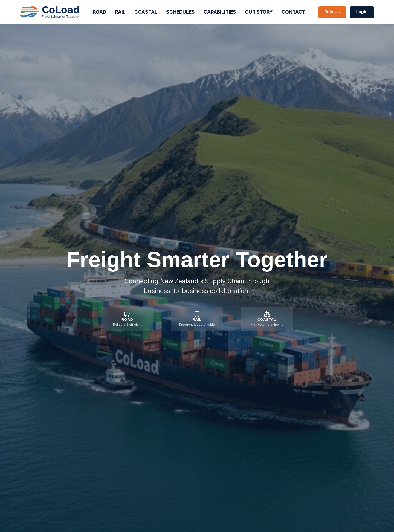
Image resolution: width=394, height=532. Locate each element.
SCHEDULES (180, 12)
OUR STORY (259, 12)
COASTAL (146, 12)
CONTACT (293, 12)
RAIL (120, 12)
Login (362, 12)
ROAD (99, 12)
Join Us (332, 12)
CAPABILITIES (220, 12)
